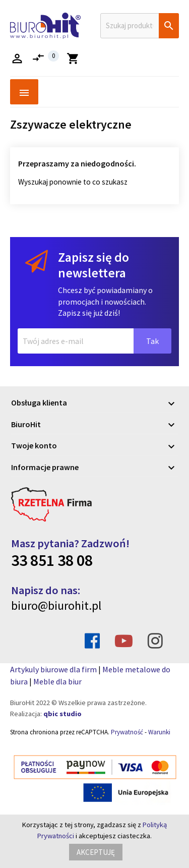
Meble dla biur (57, 681)
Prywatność (127, 732)
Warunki (159, 732)
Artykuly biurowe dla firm (53, 669)
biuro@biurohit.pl (56, 605)
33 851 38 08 (52, 560)
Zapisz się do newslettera (93, 265)
